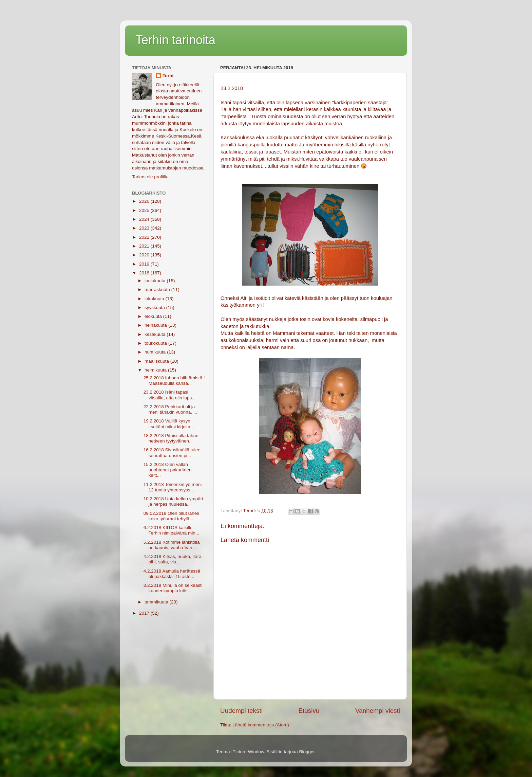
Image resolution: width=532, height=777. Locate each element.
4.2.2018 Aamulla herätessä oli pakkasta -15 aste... (172, 574)
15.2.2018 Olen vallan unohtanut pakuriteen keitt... (168, 470)
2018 (145, 273)
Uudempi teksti (241, 711)
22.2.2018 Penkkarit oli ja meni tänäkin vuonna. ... (170, 409)
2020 (145, 255)
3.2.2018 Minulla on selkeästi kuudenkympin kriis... (173, 588)
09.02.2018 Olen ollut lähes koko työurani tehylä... (171, 516)
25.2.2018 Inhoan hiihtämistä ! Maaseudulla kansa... (174, 381)
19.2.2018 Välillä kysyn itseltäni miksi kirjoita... (169, 424)
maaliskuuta (157, 361)
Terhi (168, 76)
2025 (145, 210)
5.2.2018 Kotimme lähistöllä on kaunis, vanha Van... (172, 545)
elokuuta (154, 316)
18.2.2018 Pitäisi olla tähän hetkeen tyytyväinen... (171, 438)
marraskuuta (158, 290)
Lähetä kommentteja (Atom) (261, 725)
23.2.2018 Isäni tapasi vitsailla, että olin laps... (170, 395)
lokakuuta (155, 299)
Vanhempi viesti (378, 711)
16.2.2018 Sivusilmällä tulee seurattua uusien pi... (172, 453)
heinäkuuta (156, 325)
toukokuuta (156, 343)
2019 (145, 264)
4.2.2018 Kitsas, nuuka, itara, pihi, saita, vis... (173, 559)
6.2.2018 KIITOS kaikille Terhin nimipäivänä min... (171, 530)
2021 (145, 246)
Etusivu (309, 711)
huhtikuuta (156, 352)
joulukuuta (156, 281)
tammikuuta (157, 602)
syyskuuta (155, 308)
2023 (145, 228)
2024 (145, 219)
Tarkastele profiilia (150, 177)
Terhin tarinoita (175, 40)
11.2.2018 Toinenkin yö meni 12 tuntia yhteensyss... (173, 487)
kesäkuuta (156, 334)
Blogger (307, 752)
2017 (145, 613)
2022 (145, 237)
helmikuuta (156, 370)
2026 (145, 201)
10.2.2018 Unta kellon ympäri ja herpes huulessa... (173, 501)
